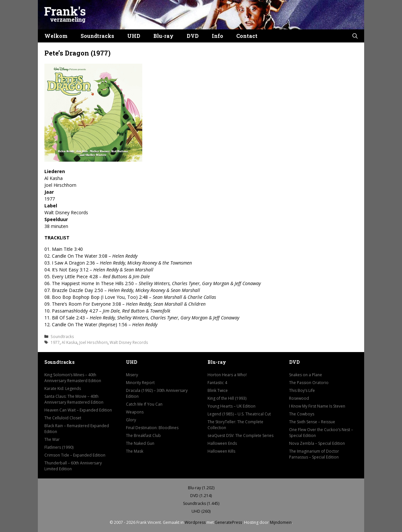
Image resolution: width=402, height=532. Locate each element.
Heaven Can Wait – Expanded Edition (78, 410)
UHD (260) (201, 511)
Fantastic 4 (217, 383)
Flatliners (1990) (59, 447)
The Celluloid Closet (63, 418)
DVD (193, 36)
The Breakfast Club (143, 435)
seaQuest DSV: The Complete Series (240, 435)
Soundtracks (97, 36)
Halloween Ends (222, 443)
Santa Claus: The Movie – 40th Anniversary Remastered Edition (74, 399)
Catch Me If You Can (144, 404)
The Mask (135, 451)
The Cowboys (302, 414)
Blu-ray (163, 36)
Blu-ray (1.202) (201, 488)
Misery (132, 375)
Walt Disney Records (129, 342)
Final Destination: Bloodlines (152, 428)
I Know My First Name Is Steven (317, 406)
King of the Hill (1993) (227, 398)
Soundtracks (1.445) (201, 503)
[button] (355, 36)
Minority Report (140, 383)
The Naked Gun (140, 443)
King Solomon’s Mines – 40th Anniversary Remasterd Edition (73, 378)
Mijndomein (281, 522)
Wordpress (195, 522)
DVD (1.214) (201, 496)
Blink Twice (218, 390)
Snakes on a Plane (306, 375)
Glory (131, 420)
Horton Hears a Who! (227, 375)
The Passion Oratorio (309, 383)
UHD (134, 36)
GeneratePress (228, 522)
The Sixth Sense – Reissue (312, 422)
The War (52, 439)
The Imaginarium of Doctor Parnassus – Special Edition (314, 454)
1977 (55, 342)
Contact (247, 36)
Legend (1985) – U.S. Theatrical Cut (239, 414)
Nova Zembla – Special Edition (317, 443)
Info (217, 36)
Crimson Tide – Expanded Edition (75, 455)
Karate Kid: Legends (63, 388)
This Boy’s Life (302, 390)
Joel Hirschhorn (93, 342)
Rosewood (299, 398)
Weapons (135, 412)
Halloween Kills (221, 451)
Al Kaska (70, 342)
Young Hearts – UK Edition (232, 406)
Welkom (56, 36)
